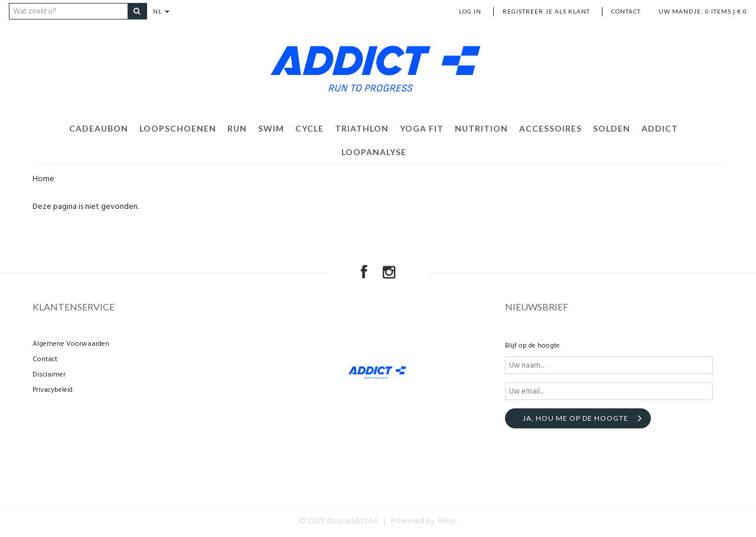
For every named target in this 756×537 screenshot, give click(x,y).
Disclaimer (49, 375)
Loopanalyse (374, 152)
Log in (470, 11)
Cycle (309, 128)
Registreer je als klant (546, 11)
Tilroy (446, 521)
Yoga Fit (422, 128)
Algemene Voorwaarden (71, 344)
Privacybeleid (53, 390)
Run (237, 128)
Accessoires (550, 128)
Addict (660, 128)
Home (43, 179)
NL (161, 11)
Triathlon (362, 128)
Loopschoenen (178, 128)
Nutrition (481, 128)
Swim (271, 128)
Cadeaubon (99, 128)
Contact (626, 11)
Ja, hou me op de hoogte (576, 418)
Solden (612, 128)
